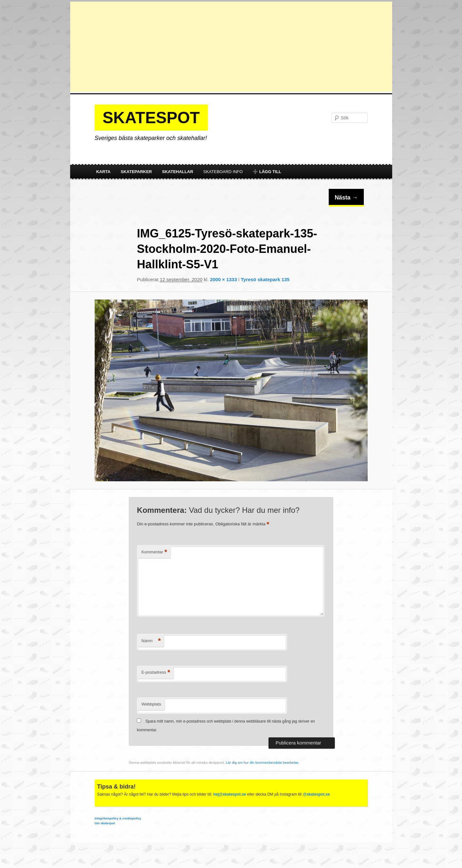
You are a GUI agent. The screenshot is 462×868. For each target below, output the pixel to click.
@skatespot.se (316, 794)
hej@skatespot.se (230, 794)
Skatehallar (178, 172)
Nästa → (346, 198)
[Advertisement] (231, 47)
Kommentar (154, 552)
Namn (151, 641)
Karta (104, 172)
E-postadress (156, 673)
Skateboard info (223, 172)
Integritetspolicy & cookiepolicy (118, 818)
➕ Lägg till (267, 172)
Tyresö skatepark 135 (265, 279)
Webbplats (151, 704)
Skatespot (151, 118)
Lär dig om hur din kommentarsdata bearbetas (262, 762)
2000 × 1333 (223, 279)
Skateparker (136, 172)
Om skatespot (105, 823)
